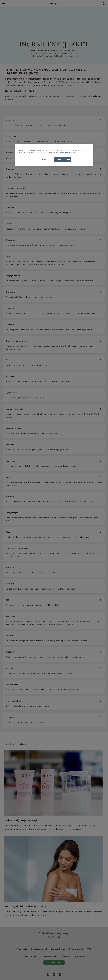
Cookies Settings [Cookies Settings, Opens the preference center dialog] (44, 159)
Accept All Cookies (63, 160)
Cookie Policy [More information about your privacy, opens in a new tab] (70, 152)
